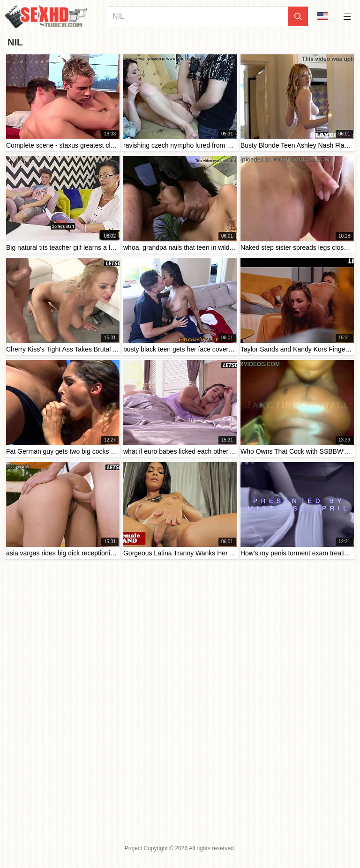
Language (322, 16)
